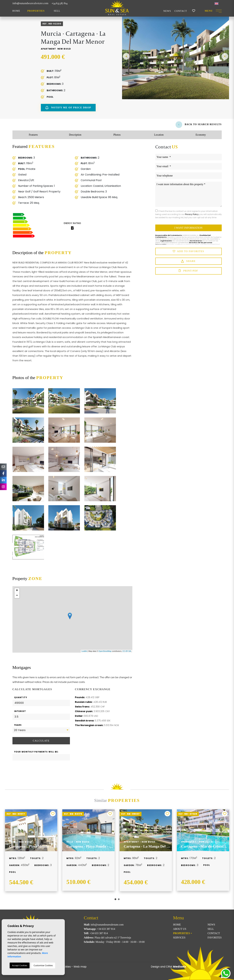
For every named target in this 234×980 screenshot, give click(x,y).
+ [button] (17, 591)
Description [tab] (75, 135)
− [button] (17, 596)
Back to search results (199, 124)
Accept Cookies (20, 965)
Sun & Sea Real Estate (117, 8)
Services (179, 938)
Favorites (215, 938)
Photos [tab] (117, 135)
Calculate (41, 741)
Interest (20, 711)
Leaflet (84, 651)
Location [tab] (159, 135)
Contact (181, 11)
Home (16, 11)
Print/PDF (188, 271)
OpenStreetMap (105, 651)
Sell (57, 11)
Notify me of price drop (68, 108)
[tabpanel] (31, 850)
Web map (80, 967)
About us (180, 929)
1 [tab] (115, 899)
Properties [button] (36, 11)
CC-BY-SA (127, 651)
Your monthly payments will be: (36, 752)
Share (188, 261)
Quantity (21, 697)
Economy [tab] (201, 135)
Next (225, 56)
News (167, 11)
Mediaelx (180, 967)
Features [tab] (33, 135)
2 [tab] (119, 899)
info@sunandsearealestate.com (30, 3)
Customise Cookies (43, 965)
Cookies (66, 967)
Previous (126, 56)
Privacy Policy (192, 214)
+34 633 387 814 (60, 3)
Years (18, 725)
